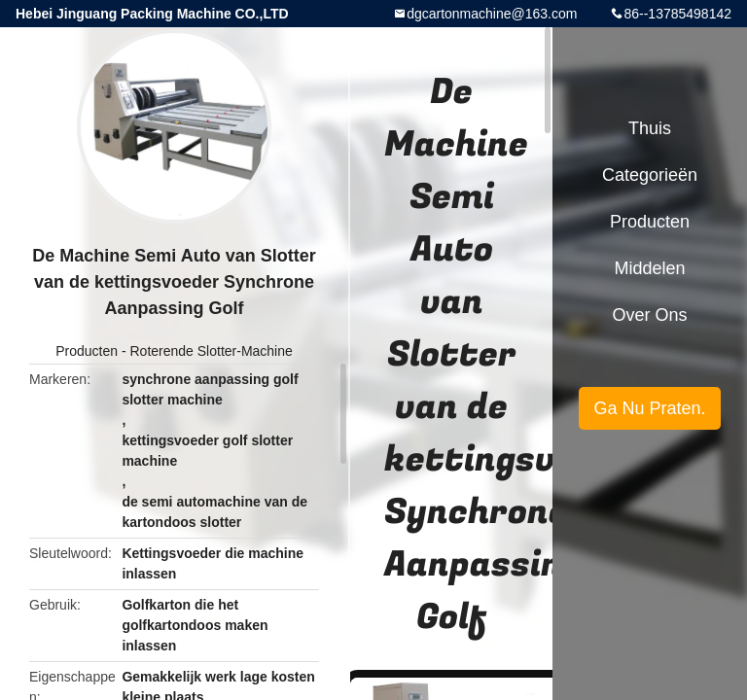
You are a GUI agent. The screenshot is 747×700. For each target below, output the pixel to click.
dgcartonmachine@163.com (492, 14)
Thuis (650, 128)
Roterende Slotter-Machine (211, 351)
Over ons (649, 315)
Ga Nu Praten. (649, 408)
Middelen (649, 268)
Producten (87, 351)
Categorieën (650, 175)
